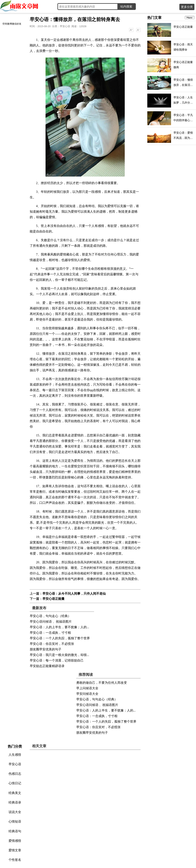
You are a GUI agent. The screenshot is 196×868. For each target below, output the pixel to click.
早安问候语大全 (87, 694)
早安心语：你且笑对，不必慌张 (52, 644)
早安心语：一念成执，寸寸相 (50, 633)
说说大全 (15, 812)
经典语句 (15, 831)
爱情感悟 (15, 841)
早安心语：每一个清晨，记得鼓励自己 (57, 660)
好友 (19, 24)
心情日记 (15, 783)
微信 (14, 24)
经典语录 (15, 802)
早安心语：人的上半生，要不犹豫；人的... (59, 627)
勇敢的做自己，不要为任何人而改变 (102, 683)
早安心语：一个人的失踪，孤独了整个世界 (60, 638)
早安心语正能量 (53, 599)
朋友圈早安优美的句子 (46, 649)
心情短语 (15, 821)
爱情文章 (15, 850)
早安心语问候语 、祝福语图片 (51, 622)
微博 (10, 24)
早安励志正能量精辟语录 (47, 666)
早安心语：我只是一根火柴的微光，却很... (59, 655)
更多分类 (187, 7)
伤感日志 (15, 774)
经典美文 (15, 793)
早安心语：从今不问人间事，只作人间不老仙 (74, 594)
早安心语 (65, 26)
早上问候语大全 (87, 688)
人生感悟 (15, 755)
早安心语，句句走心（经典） (50, 616)
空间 (5, 24)
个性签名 (15, 860)
